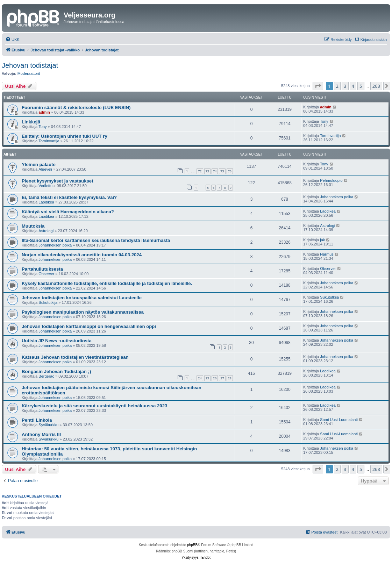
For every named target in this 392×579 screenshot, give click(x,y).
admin (44, 112)
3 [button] (345, 86)
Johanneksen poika (337, 197)
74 (215, 171)
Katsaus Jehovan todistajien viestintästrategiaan (75, 357)
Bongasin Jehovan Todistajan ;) (56, 371)
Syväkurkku (48, 425)
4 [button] (353, 86)
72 (200, 171)
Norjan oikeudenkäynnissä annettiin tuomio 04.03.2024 (82, 255)
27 (222, 378)
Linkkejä (31, 122)
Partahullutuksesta (42, 269)
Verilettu (45, 186)
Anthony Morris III (41, 434)
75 (222, 171)
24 (200, 378)
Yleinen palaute (39, 165)
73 (207, 171)
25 (207, 378)
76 (230, 171)
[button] (318, 86)
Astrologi (46, 231)
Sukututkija (48, 302)
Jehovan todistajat (30, 65)
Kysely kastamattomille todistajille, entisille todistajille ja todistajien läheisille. (107, 283)
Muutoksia (33, 226)
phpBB (192, 545)
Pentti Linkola (37, 420)
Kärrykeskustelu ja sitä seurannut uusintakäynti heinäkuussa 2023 (94, 406)
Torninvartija (49, 141)
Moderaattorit (29, 73)
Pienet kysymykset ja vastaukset (58, 181)
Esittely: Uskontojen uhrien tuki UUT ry (65, 136)
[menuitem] (12, 40)
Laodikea (46, 202)
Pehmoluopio (331, 180)
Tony (42, 127)
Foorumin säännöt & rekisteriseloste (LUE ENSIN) (76, 108)
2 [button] (337, 86)
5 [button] (361, 86)
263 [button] (376, 86)
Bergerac (46, 376)
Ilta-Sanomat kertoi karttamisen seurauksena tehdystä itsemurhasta (96, 240)
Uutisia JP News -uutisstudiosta (57, 341)
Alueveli (45, 169)
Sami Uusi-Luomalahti (339, 420)
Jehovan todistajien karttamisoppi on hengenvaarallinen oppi (89, 326)
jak (322, 240)
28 (230, 378)
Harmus (327, 254)
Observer (46, 274)
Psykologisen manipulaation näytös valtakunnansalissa (83, 312)
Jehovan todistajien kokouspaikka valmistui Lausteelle (82, 298)
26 (215, 378)
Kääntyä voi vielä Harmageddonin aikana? (68, 212)
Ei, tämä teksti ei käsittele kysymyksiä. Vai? (69, 197)
